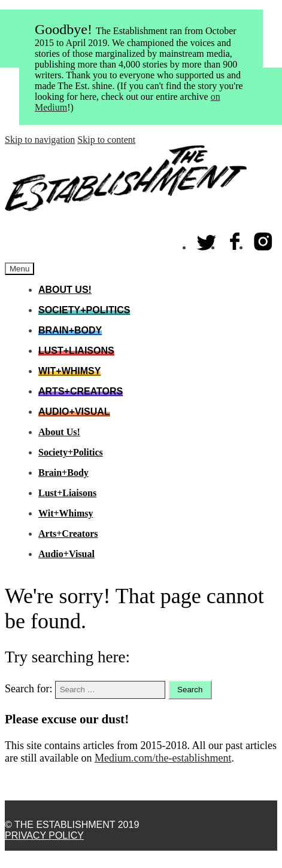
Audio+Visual (74, 412)
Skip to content (106, 140)
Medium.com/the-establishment (163, 758)
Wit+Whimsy (69, 371)
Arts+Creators (81, 391)
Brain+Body (70, 330)
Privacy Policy (44, 835)
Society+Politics (84, 310)
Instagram (263, 239)
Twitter (207, 239)
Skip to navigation (40, 140)
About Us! (65, 290)
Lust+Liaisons (76, 351)
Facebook (235, 239)
